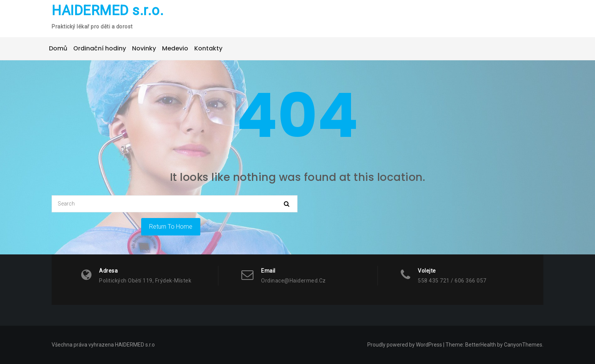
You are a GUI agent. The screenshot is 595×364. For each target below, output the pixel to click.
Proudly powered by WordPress (405, 345)
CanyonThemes (523, 345)
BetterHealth (481, 345)
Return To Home (171, 227)
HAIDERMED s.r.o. (108, 11)
